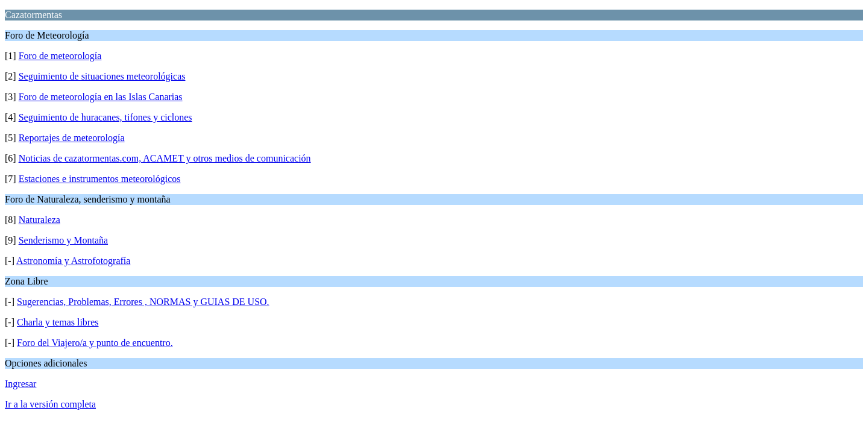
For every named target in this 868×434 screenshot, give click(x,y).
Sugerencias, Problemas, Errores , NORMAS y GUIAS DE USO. (143, 302)
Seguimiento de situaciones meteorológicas (102, 76)
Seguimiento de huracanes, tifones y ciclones (105, 117)
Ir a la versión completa (50, 404)
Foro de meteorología (60, 56)
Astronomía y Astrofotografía (73, 261)
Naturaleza (39, 220)
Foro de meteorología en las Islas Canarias (101, 97)
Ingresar (20, 384)
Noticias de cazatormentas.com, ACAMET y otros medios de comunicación (165, 158)
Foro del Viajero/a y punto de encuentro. (95, 343)
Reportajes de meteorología (72, 138)
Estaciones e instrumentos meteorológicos (100, 179)
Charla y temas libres (58, 322)
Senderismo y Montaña (63, 240)
